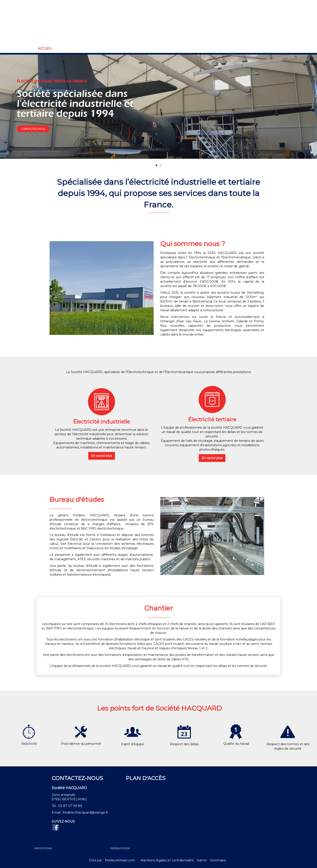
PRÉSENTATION (120, 848)
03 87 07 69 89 (70, 806)
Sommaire (218, 860)
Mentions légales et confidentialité (167, 860)
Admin (202, 860)
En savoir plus (102, 456)
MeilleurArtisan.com (120, 860)
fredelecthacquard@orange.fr (85, 812)
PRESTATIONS (43, 848)
